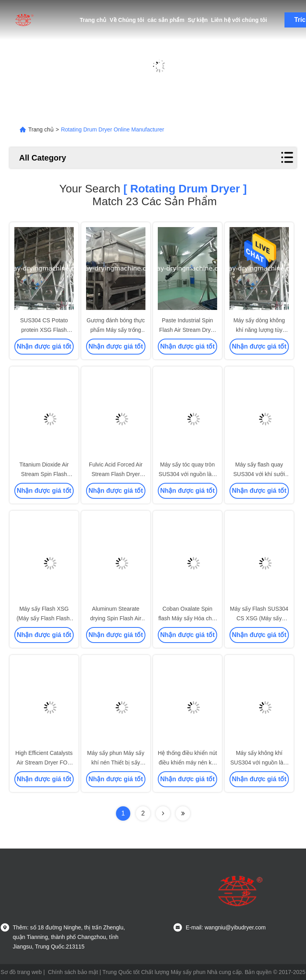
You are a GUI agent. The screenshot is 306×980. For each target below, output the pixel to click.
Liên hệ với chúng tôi (239, 20)
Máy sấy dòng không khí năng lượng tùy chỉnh (259, 330)
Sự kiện (198, 20)
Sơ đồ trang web (21, 972)
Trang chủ (93, 20)
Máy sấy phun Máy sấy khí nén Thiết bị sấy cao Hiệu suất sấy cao (116, 762)
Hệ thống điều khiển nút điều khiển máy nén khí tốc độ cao (187, 762)
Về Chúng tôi (127, 20)
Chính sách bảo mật (73, 972)
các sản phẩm (166, 20)
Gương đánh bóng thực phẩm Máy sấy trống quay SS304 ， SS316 (116, 330)
